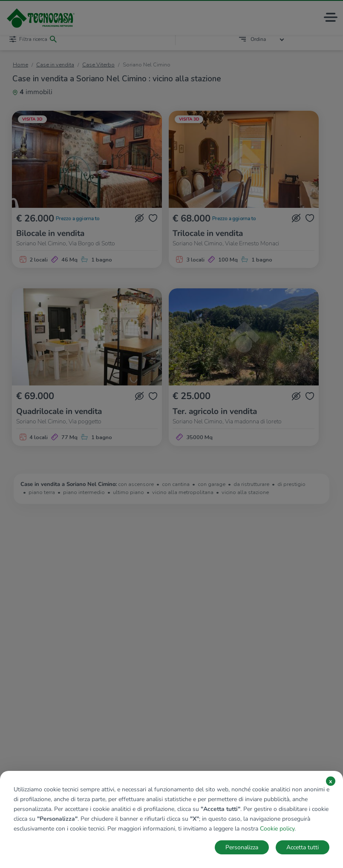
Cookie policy (277, 829)
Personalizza (242, 847)
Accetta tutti (303, 847)
